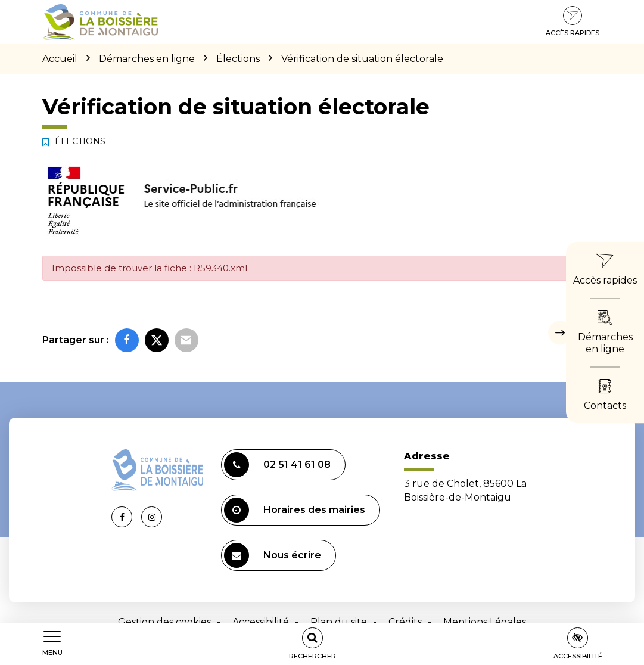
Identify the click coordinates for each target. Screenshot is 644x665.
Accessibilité (261, 622)
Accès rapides (573, 21)
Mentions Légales (485, 622)
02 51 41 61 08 (277, 465)
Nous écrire (273, 555)
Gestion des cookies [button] (164, 622)
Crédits (405, 622)
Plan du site (339, 622)
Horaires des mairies (295, 510)
